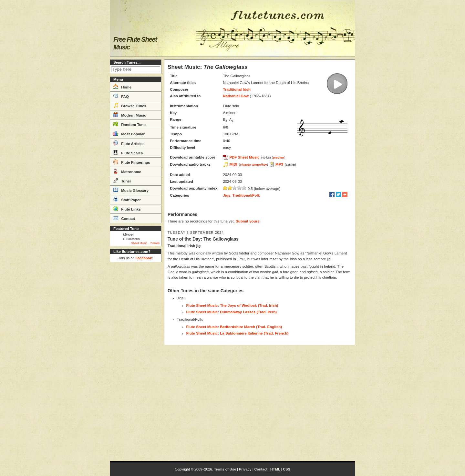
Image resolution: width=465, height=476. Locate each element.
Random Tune (129, 124)
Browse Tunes (130, 105)
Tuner (122, 181)
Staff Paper (127, 199)
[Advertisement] (136, 362)
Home (122, 87)
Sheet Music (139, 243)
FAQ (121, 96)
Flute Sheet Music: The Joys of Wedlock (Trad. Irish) (232, 305)
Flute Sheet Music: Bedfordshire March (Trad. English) (234, 327)
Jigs (227, 195)
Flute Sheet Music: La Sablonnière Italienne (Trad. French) (238, 333)
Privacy (245, 469)
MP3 (279, 164)
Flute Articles (129, 143)
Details (155, 243)
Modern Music (130, 115)
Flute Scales (128, 152)
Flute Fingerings (132, 162)
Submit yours (248, 221)
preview (279, 157)
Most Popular (129, 133)
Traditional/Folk (246, 195)
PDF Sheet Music (244, 157)
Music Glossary (131, 190)
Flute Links (127, 209)
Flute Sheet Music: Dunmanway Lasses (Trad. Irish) (232, 312)
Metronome (127, 171)
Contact (124, 218)
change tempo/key (253, 165)
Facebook (144, 258)
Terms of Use (225, 469)
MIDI (233, 164)
